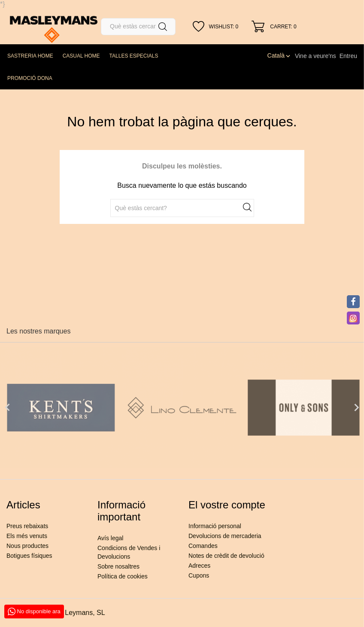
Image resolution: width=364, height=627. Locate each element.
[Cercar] (138, 27)
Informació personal (215, 526)
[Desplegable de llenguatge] (279, 55)
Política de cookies (123, 576)
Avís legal (110, 538)
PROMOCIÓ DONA (30, 78)
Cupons (199, 575)
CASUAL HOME (81, 56)
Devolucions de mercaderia (225, 536)
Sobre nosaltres (118, 566)
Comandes (203, 546)
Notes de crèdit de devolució (226, 556)
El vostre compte (227, 505)
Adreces (199, 566)
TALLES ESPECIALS (134, 56)
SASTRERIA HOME (30, 56)
